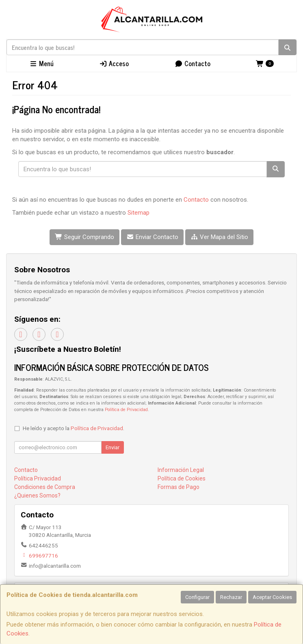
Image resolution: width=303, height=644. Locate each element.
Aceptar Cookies (272, 597)
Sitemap (139, 213)
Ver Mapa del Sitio (219, 237)
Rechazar (231, 597)
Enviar (113, 447)
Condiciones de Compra (45, 487)
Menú (41, 63)
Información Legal (181, 470)
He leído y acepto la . (74, 428)
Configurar (197, 597)
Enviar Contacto (152, 237)
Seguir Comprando (84, 237)
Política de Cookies (182, 478)
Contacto (193, 63)
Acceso (114, 63)
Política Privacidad (38, 478)
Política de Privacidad (126, 410)
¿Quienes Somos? (37, 495)
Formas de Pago (179, 487)
